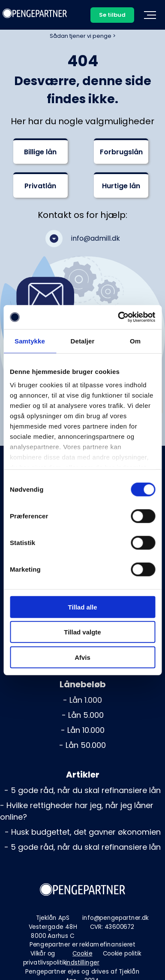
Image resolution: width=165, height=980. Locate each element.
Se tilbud (112, 15)
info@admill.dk (96, 238)
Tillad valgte (82, 632)
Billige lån (40, 152)
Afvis (82, 657)
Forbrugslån (121, 152)
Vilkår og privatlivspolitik (45, 958)
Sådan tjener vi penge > (83, 36)
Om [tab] (135, 341)
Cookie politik (122, 954)
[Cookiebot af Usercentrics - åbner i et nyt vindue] (118, 317)
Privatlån (40, 186)
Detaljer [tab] (83, 341)
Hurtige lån (121, 186)
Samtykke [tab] (30, 341)
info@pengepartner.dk (116, 918)
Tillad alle (82, 607)
